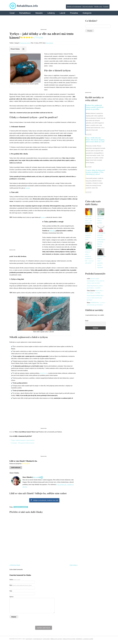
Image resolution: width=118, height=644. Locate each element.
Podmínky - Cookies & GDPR (85, 639)
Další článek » (74, 565)
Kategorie (87, 13)
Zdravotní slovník (69, 639)
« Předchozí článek (15, 565)
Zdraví (28, 43)
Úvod (12, 13)
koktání (28, 188)
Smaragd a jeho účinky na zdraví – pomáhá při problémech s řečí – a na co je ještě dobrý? (89, 256)
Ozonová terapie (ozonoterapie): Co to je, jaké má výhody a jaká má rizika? (95, 281)
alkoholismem (44, 373)
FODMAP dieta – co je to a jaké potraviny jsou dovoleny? (96, 298)
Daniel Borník (91, 286)
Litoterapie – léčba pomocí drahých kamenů (23, 443)
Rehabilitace (25, 13)
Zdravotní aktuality (88, 7)
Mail (20, 585)
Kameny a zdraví (21, 507)
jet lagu (43, 217)
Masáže (39, 13)
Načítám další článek (44, 628)
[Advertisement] (44, 24)
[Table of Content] (23, 49)
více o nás (36, 477)
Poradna (74, 13)
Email (87, 321)
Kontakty (106, 7)
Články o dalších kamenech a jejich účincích (23, 440)
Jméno (15, 580)
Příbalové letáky (56, 639)
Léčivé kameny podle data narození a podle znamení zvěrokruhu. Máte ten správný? (101, 240)
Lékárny (51, 13)
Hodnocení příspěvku (15, 464)
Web (11, 591)
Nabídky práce (98, 7)
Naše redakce (38, 639)
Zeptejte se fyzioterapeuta (74, 7)
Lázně (62, 13)
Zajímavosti (23, 43)
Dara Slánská (50, 43)
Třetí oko (52, 231)
